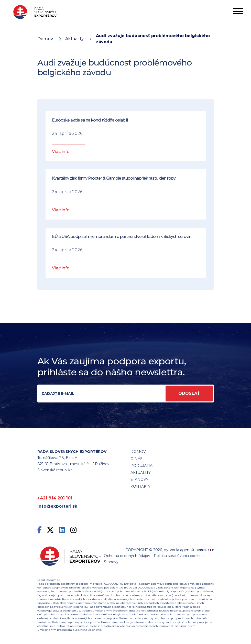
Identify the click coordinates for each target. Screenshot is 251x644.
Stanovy (111, 562)
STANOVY (139, 479)
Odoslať (189, 393)
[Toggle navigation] (238, 12)
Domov (45, 39)
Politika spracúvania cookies (179, 556)
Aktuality (74, 39)
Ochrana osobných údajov (127, 556)
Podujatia (141, 466)
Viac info (61, 152)
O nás (137, 459)
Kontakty (140, 486)
